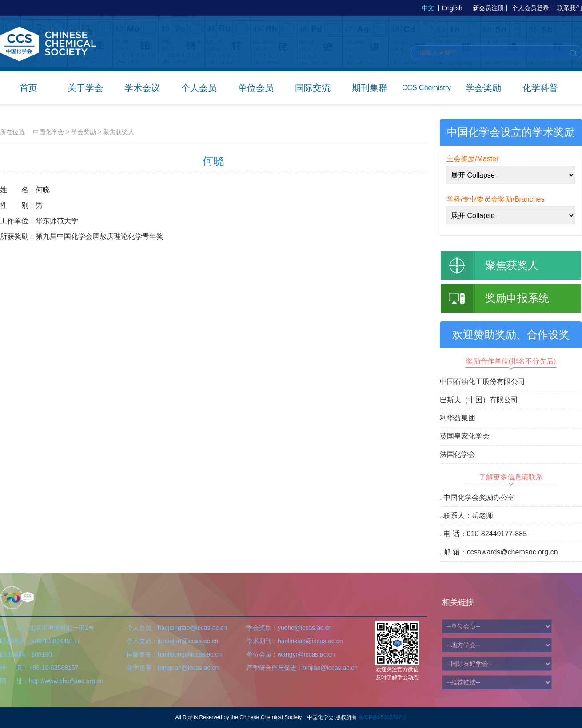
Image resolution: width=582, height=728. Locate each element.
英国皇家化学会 (465, 436)
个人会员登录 (530, 8)
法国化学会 (458, 454)
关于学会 (85, 88)
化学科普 (540, 88)
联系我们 (570, 8)
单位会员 (256, 88)
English (452, 8)
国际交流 (313, 88)
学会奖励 (483, 88)
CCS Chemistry (427, 88)
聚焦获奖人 (119, 132)
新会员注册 (488, 8)
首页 (28, 88)
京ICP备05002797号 (382, 717)
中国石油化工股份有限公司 (482, 382)
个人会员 (199, 88)
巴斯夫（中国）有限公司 (479, 400)
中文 (428, 8)
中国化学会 (48, 132)
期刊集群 (370, 88)
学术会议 (142, 88)
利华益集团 (458, 418)
